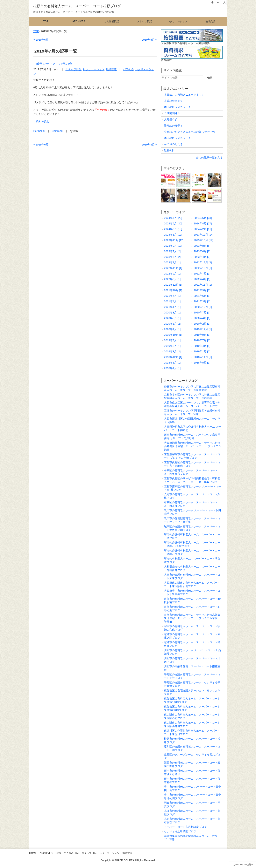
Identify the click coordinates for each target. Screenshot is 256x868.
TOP (36, 31)
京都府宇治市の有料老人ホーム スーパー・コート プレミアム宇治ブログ (192, 456)
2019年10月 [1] (173, 335)
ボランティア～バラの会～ (56, 64)
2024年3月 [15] (173, 229)
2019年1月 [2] (202, 351)
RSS (58, 853)
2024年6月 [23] (203, 218)
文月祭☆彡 (171, 119)
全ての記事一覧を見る (209, 158)
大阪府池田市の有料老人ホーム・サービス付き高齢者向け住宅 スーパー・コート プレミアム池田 (193, 446)
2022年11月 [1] (173, 268)
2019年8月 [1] (172, 340)
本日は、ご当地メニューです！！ (184, 95)
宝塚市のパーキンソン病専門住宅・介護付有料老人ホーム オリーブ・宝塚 (192, 412)
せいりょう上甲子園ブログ (180, 831)
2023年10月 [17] (203, 240)
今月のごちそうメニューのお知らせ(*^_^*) (189, 132)
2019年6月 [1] (172, 346)
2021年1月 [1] (172, 307)
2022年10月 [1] (203, 268)
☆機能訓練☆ (172, 113)
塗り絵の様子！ (173, 126)
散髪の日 (169, 150)
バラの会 (128, 69)
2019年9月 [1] (202, 335)
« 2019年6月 (41, 40)
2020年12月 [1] (203, 307)
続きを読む (42, 121)
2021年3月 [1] (202, 301)
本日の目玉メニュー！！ (179, 107)
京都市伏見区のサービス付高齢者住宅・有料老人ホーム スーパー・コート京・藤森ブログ (192, 480)
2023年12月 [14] (203, 235)
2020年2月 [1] (202, 324)
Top (46, 21)
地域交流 (210, 21)
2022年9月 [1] (172, 274)
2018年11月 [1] (203, 357)
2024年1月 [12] (173, 235)
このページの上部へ (243, 864)
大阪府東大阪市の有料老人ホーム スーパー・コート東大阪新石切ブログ (192, 584)
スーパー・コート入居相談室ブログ (185, 827)
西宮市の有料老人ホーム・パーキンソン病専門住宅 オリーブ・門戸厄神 (192, 436)
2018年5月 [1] (202, 363)
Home (33, 853)
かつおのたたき (173, 144)
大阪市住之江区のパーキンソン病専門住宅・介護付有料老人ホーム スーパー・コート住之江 (192, 404)
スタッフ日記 (144, 21)
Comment (58, 131)
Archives (79, 21)
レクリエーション (177, 21)
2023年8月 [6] (202, 246)
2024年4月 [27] (203, 223)
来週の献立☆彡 (173, 101)
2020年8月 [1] (172, 313)
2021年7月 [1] (172, 296)
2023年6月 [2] (202, 251)
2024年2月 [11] (203, 229)
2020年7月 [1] (202, 313)
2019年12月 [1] (203, 329)
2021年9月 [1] (202, 290)
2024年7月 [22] (173, 218)
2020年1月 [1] (172, 329)
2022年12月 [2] (203, 262)
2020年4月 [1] (202, 318)
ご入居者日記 (112, 21)
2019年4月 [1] (202, 346)
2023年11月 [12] (174, 240)
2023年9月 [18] (173, 246)
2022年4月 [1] (202, 279)
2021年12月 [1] (173, 285)
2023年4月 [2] (202, 257)
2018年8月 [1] (172, 363)
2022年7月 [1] (202, 274)
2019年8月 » (149, 40)
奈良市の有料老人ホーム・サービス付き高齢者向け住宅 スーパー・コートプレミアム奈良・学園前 (192, 618)
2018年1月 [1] (172, 368)
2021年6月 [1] (202, 296)
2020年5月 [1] (172, 318)
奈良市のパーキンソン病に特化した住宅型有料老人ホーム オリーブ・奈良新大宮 (192, 388)
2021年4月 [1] (172, 301)
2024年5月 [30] (173, 223)
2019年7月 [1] (202, 340)
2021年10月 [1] (173, 290)
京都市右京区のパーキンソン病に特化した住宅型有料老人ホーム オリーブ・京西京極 (192, 396)
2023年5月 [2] (172, 257)
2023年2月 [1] (172, 262)
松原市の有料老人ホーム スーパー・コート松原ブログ (77, 6)
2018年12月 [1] (173, 357)
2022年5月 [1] (172, 279)
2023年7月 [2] (172, 251)
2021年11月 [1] (203, 285)
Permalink (39, 131)
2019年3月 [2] (172, 351)
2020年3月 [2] (172, 324)
